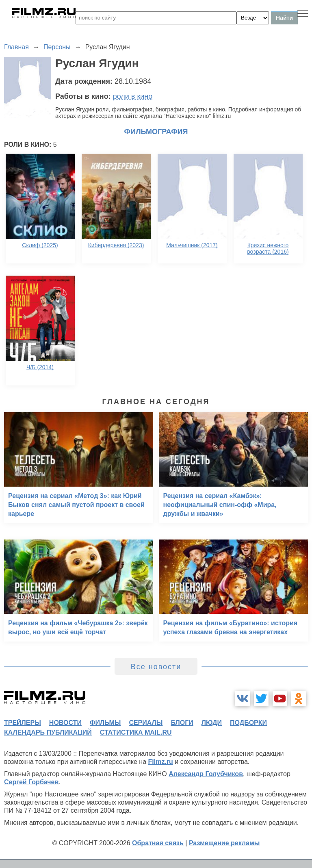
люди (212, 723)
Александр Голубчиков (206, 774)
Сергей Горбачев (31, 782)
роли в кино (133, 96)
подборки (248, 723)
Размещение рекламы (224, 843)
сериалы (146, 723)
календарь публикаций (48, 732)
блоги (182, 723)
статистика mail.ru (136, 732)
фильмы (105, 723)
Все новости (156, 667)
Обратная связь (158, 843)
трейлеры (23, 723)
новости (65, 723)
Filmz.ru (161, 762)
